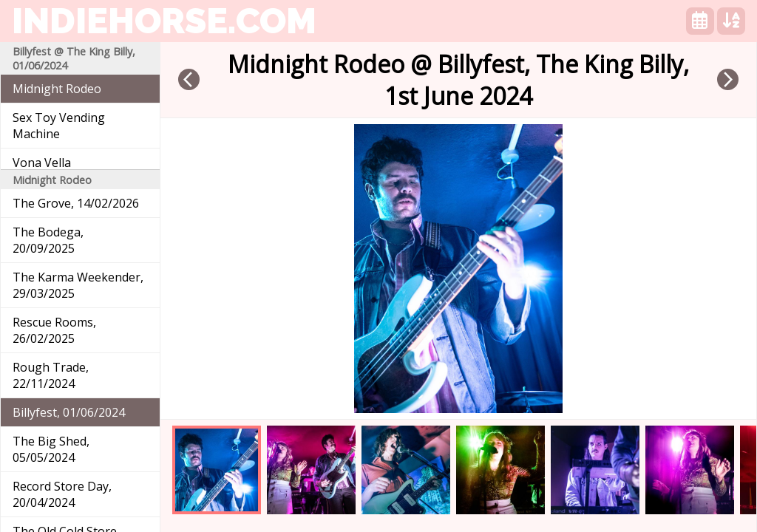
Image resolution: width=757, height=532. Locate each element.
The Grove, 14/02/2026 (76, 203)
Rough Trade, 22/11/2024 (51, 375)
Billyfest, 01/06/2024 (69, 412)
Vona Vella (42, 163)
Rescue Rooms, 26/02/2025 (54, 330)
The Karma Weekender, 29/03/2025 (78, 285)
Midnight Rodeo (57, 89)
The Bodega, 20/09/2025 (48, 240)
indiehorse (164, 21)
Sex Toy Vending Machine (59, 126)
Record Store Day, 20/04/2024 (62, 494)
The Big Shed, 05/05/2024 (51, 449)
